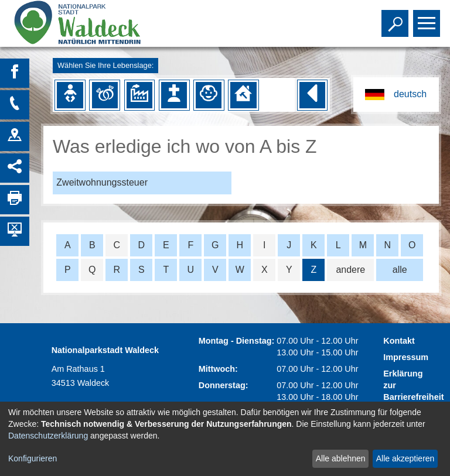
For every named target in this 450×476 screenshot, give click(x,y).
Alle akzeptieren (405, 458)
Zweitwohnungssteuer (102, 182)
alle (400, 270)
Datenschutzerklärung (48, 436)
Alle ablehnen (341, 458)
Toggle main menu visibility (428, 18)
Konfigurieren (33, 458)
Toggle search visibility (396, 18)
